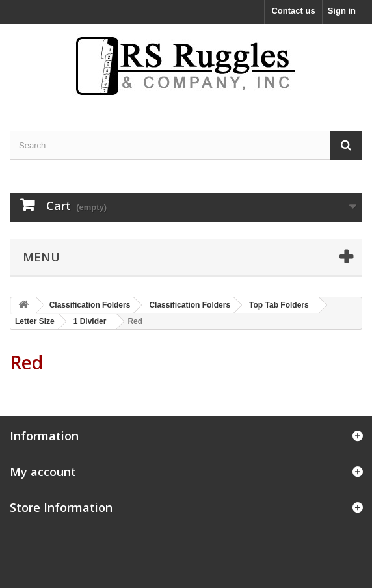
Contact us (293, 11)
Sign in (342, 11)
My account (43, 472)
